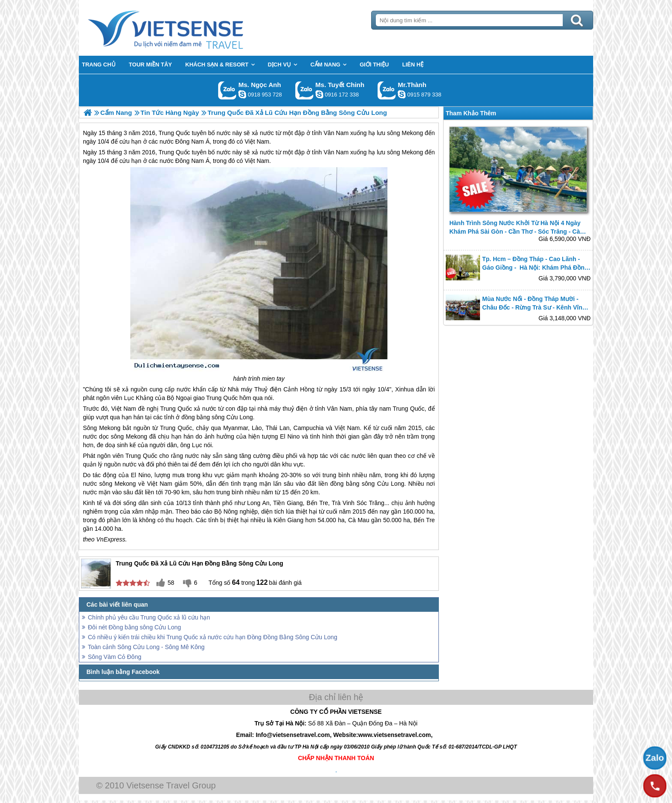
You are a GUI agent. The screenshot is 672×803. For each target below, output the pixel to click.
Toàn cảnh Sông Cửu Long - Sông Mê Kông (146, 647)
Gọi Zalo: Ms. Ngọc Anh (227, 90)
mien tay (273, 379)
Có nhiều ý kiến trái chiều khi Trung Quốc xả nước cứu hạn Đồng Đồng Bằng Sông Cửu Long (213, 637)
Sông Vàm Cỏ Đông (115, 657)
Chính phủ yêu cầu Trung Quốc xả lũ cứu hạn (149, 617)
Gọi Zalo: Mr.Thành (387, 90)
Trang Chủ (187, 28)
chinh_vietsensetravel (319, 94)
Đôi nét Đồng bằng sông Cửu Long (134, 627)
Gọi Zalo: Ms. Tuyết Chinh (304, 90)
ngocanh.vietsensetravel (242, 94)
